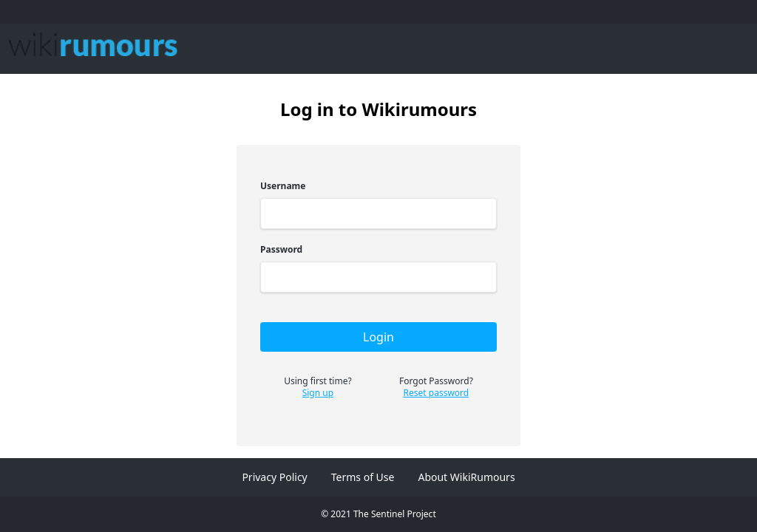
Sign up (318, 393)
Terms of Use (363, 477)
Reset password (437, 393)
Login (378, 337)
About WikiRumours (466, 477)
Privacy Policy (274, 477)
